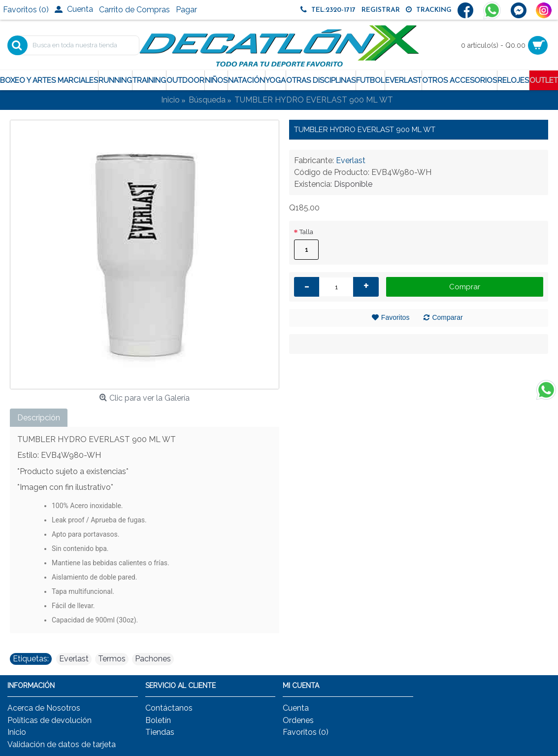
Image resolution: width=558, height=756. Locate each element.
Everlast (351, 160)
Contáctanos (169, 708)
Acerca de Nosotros (44, 708)
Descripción (39, 418)
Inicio (17, 732)
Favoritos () (306, 732)
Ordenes (298, 720)
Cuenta (296, 708)
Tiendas (160, 732)
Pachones (153, 659)
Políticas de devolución (49, 720)
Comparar (447, 317)
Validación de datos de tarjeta (62, 744)
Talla (306, 232)
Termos (112, 659)
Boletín (158, 720)
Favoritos (395, 317)
